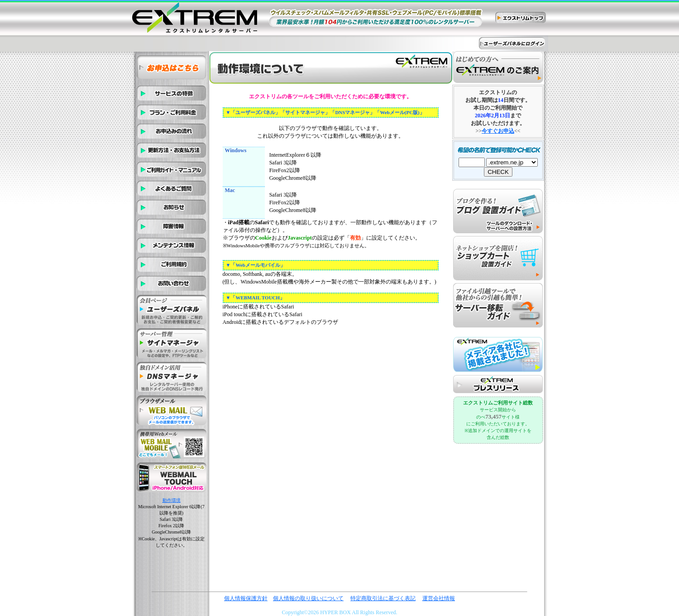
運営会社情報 (439, 598)
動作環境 (172, 500)
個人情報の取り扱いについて (308, 598)
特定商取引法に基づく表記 (383, 598)
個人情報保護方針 (246, 598)
